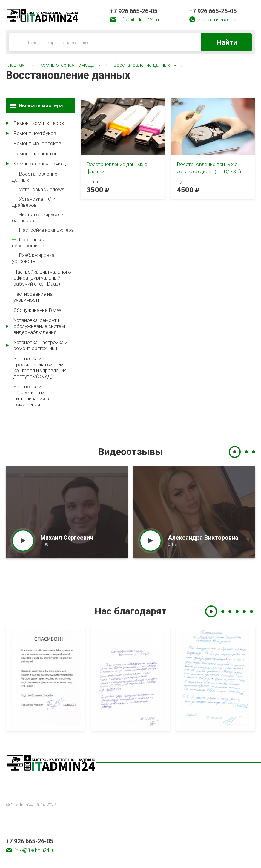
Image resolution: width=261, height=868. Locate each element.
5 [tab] (244, 611)
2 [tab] (246, 452)
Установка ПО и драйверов (34, 202)
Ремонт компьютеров (39, 123)
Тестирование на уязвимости (33, 297)
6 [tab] (251, 611)
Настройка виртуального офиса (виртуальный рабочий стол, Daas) (42, 278)
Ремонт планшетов (36, 154)
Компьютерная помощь (41, 164)
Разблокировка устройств (33, 258)
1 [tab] (235, 452)
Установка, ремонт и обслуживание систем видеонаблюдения (39, 326)
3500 (95, 190)
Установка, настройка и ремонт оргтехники (40, 345)
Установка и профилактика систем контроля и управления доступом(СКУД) (40, 367)
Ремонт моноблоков (37, 143)
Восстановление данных (35, 177)
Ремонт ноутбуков (35, 133)
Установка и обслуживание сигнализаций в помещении (31, 395)
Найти (227, 42)
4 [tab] (237, 611)
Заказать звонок (217, 19)
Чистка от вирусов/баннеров (38, 217)
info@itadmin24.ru (139, 19)
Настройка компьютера (46, 230)
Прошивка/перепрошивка (29, 243)
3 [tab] (254, 452)
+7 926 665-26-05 (134, 11)
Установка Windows (42, 189)
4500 (185, 190)
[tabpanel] (67, 512)
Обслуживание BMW (37, 310)
